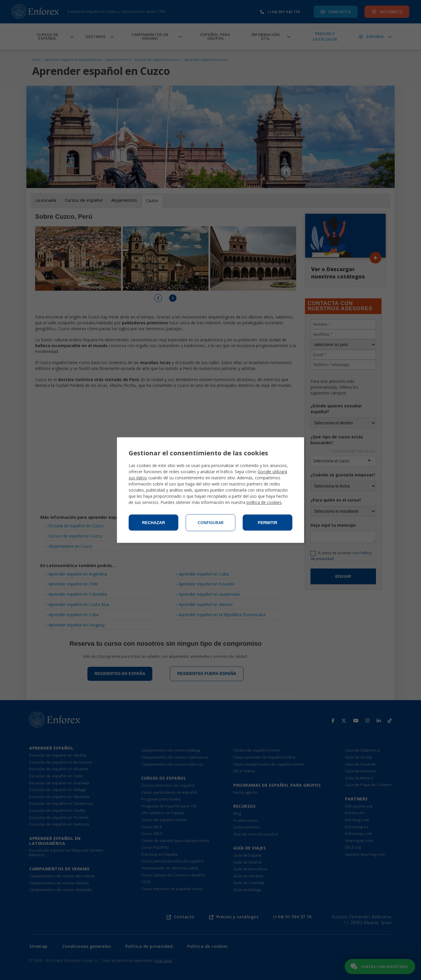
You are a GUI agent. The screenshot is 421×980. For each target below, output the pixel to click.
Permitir (268, 523)
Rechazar (154, 523)
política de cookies (264, 502)
